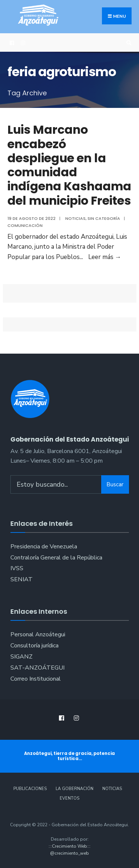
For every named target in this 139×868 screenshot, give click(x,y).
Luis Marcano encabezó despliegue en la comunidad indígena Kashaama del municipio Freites (69, 165)
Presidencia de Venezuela (44, 547)
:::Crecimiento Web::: (69, 846)
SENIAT (21, 579)
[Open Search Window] (128, 43)
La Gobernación (75, 789)
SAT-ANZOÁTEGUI (37, 668)
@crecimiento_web (69, 853)
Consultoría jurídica (34, 646)
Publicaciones (30, 789)
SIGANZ (21, 657)
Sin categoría (104, 218)
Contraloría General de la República (56, 558)
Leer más (105, 257)
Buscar (115, 484)
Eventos (69, 798)
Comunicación (25, 225)
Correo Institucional (36, 679)
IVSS (17, 568)
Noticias (75, 218)
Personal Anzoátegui (38, 634)
